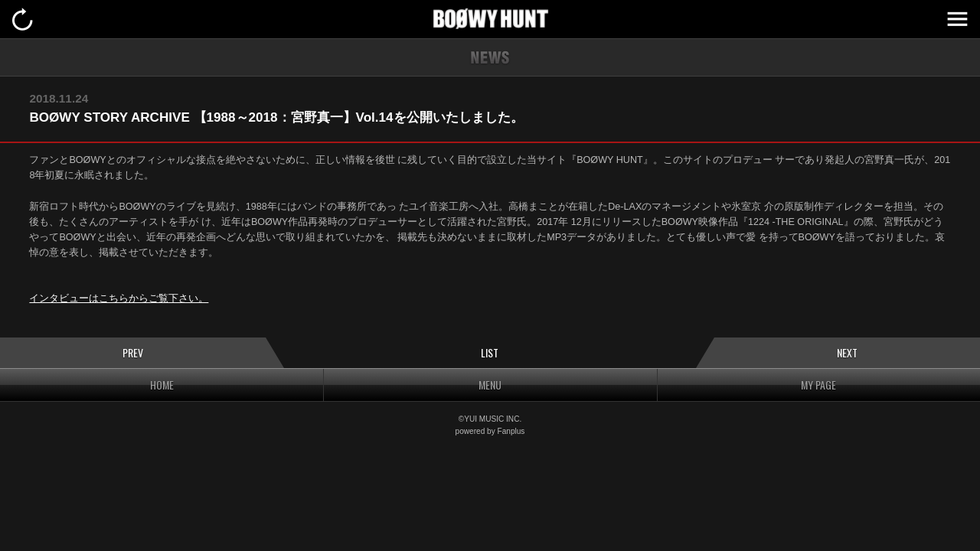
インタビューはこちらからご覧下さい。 (119, 298)
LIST (490, 352)
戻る (23, 19)
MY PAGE (818, 385)
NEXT (847, 352)
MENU (957, 19)
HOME (162, 385)
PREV (133, 352)
